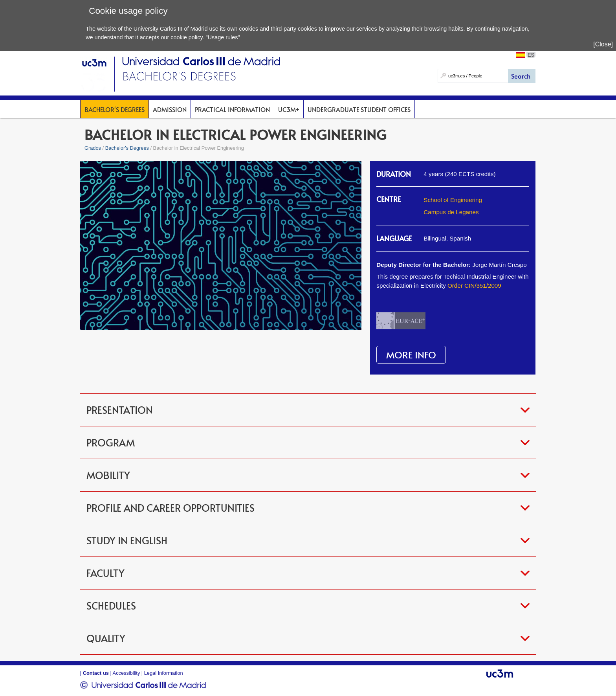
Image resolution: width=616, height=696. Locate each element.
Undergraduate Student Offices (359, 109)
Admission (170, 109)
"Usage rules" (223, 37)
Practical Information (232, 109)
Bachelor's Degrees (115, 109)
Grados (93, 148)
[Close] (603, 44)
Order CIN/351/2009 (474, 286)
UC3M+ (289, 109)
